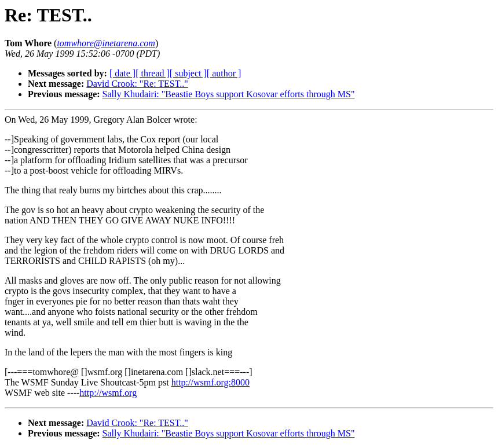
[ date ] (122, 73)
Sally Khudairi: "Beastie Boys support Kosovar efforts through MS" (229, 94)
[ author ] (224, 73)
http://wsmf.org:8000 (210, 382)
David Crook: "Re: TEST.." (137, 84)
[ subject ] (188, 73)
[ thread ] (153, 73)
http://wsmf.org (108, 393)
